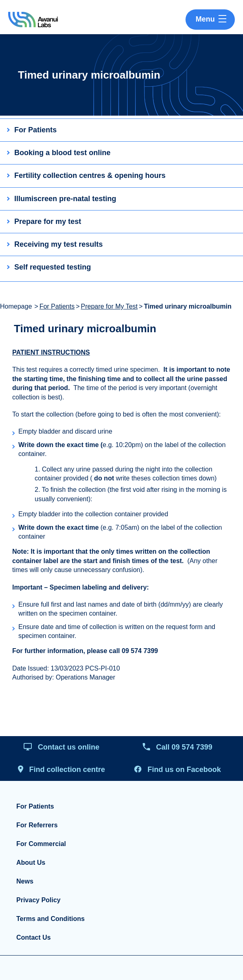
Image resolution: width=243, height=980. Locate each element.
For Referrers (37, 825)
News (25, 881)
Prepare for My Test (109, 306)
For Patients (57, 306)
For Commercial (41, 844)
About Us (31, 863)
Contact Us (33, 937)
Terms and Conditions (51, 919)
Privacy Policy (39, 900)
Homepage (16, 306)
